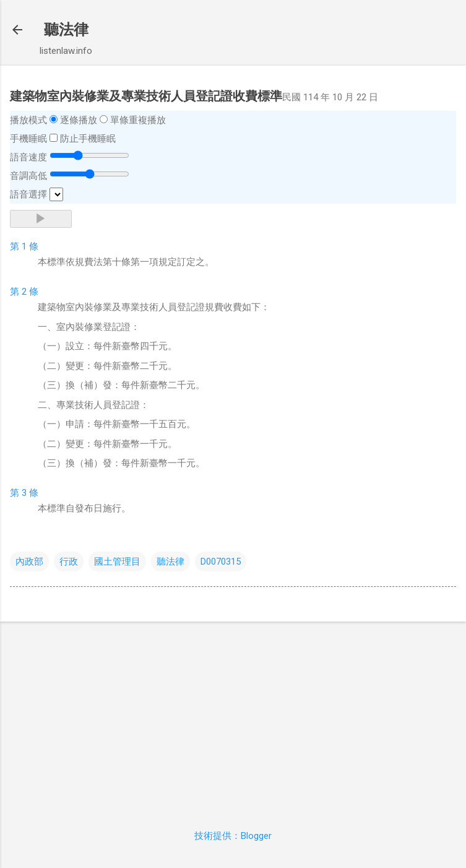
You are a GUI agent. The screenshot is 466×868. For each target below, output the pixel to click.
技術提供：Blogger (233, 836)
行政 (69, 562)
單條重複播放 (138, 120)
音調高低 (28, 176)
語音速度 (28, 157)
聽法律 (66, 30)
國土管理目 (117, 562)
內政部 (29, 562)
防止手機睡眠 (88, 139)
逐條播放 (79, 120)
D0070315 (221, 562)
